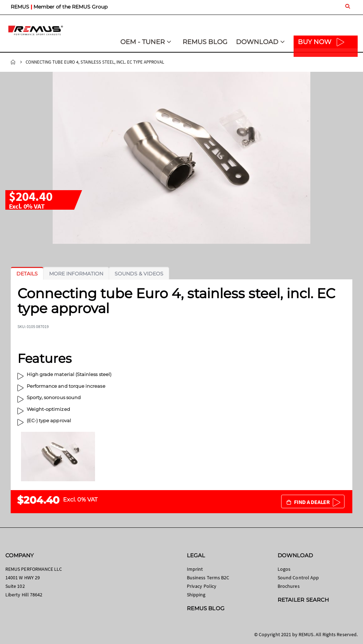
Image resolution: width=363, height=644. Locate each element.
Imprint (195, 569)
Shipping (196, 595)
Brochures (289, 586)
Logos (284, 569)
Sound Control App (298, 578)
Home (13, 62)
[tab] (27, 274)
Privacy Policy (202, 586)
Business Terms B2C (208, 578)
